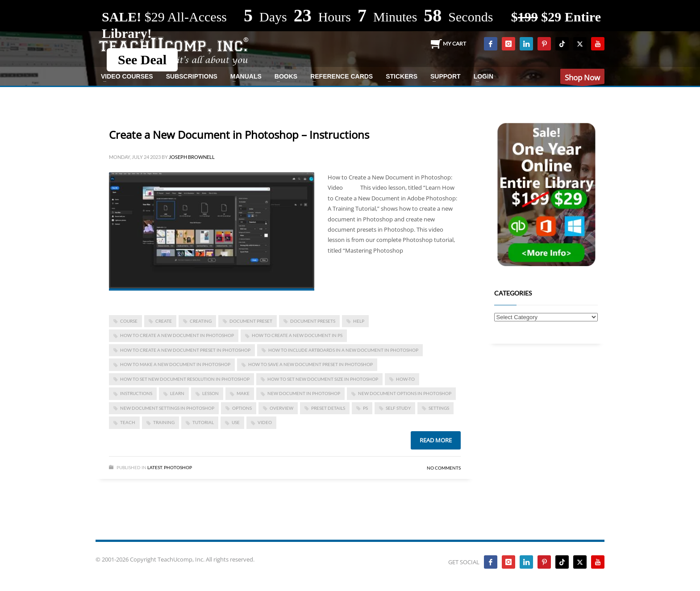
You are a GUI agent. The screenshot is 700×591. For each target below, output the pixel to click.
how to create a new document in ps (297, 335)
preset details (328, 408)
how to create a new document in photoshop (177, 335)
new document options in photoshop (405, 393)
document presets (313, 321)
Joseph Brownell (192, 157)
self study (398, 408)
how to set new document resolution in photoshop (185, 379)
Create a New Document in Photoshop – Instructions (239, 135)
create (164, 321)
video (265, 422)
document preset (251, 321)
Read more (436, 440)
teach (128, 422)
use (236, 422)
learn (177, 393)
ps (365, 408)
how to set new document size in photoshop (323, 379)
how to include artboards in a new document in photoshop (343, 350)
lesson (210, 393)
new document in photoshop (304, 393)
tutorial (203, 422)
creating (201, 321)
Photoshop (178, 467)
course (129, 321)
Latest (155, 467)
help (359, 321)
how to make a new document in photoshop (175, 364)
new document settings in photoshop (167, 408)
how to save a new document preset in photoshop (310, 364)
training (164, 422)
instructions (136, 393)
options (242, 408)
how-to (405, 379)
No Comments (444, 468)
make (243, 393)
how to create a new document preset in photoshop (185, 350)
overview (281, 408)
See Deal (142, 60)
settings (439, 408)
